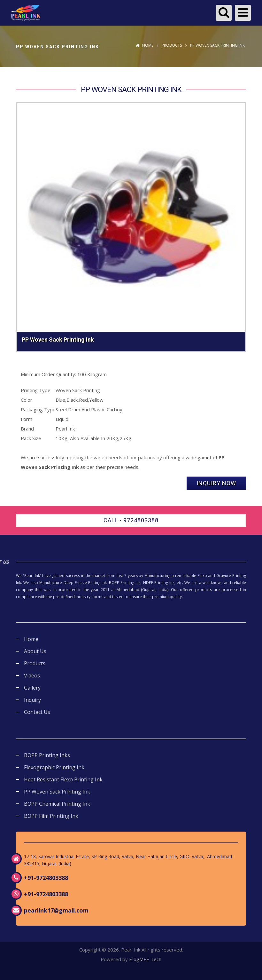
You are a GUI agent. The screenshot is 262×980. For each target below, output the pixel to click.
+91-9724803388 (46, 878)
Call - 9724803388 (131, 520)
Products (172, 45)
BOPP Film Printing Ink (51, 816)
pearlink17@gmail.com (56, 910)
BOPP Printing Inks (47, 755)
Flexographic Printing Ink (54, 767)
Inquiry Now (216, 483)
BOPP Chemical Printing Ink (57, 804)
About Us (35, 651)
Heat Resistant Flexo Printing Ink (63, 779)
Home (145, 45)
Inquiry (32, 700)
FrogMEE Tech (145, 959)
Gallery (32, 688)
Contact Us (37, 712)
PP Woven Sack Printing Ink (57, 792)
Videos (32, 676)
